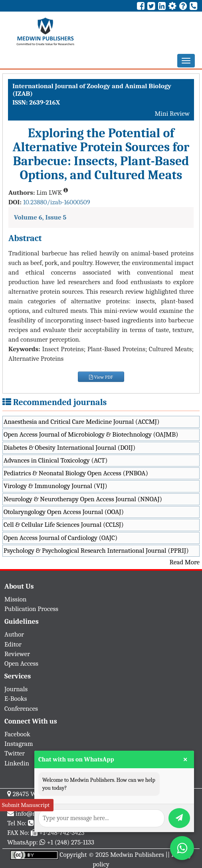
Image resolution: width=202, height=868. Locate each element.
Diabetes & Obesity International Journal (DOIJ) (69, 448)
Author (14, 634)
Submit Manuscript (26, 805)
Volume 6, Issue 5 (40, 217)
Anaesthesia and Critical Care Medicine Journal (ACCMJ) (81, 422)
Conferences (21, 709)
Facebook (17, 734)
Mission (16, 599)
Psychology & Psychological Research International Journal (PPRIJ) (96, 551)
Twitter (15, 753)
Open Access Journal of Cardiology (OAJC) (60, 538)
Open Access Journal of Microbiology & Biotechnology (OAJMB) (91, 434)
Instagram (19, 744)
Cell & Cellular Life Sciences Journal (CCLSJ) (64, 525)
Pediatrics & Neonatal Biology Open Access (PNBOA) (76, 473)
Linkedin (17, 763)
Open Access (21, 663)
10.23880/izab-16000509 (57, 202)
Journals (16, 689)
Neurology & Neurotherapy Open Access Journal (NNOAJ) (83, 499)
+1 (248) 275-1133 (70, 842)
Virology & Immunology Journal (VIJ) (55, 486)
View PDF (101, 377)
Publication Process (31, 609)
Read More (185, 562)
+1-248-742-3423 (62, 833)
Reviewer (17, 654)
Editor (13, 644)
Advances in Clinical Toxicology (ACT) (56, 460)
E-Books (16, 699)
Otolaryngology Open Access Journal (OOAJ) (64, 512)
